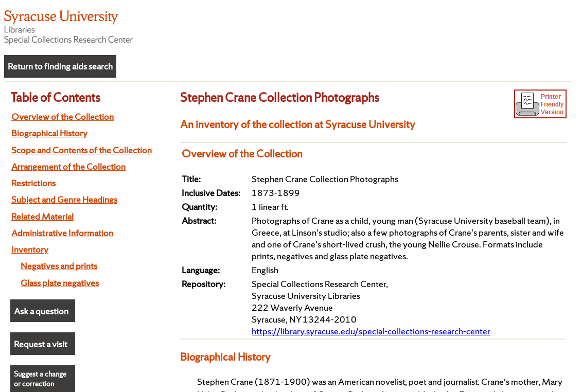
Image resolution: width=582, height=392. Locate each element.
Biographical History (49, 133)
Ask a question (41, 311)
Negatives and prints (59, 266)
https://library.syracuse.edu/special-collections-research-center (371, 331)
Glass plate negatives (60, 283)
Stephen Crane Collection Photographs (280, 97)
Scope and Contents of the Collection (82, 150)
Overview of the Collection (63, 117)
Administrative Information (62, 233)
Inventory (30, 249)
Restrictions (33, 183)
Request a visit (41, 344)
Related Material (42, 216)
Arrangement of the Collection (68, 166)
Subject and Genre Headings (64, 199)
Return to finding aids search (60, 66)
